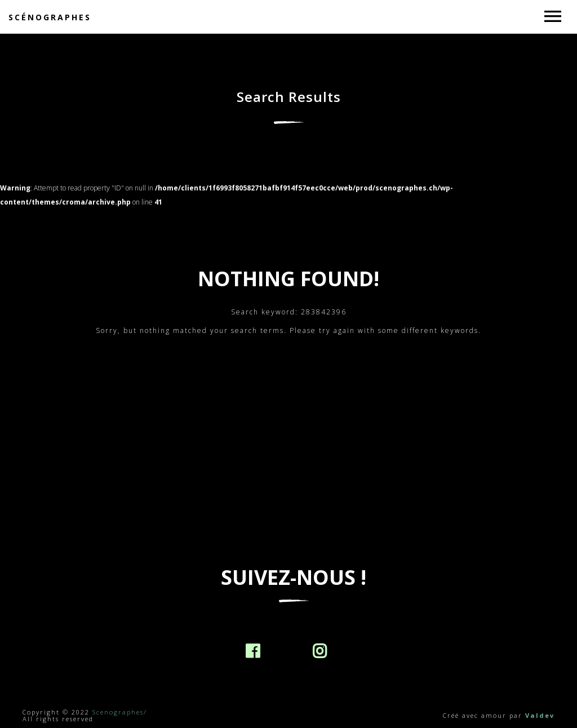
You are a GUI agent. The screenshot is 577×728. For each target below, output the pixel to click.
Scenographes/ (120, 712)
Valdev (540, 715)
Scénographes (50, 17)
